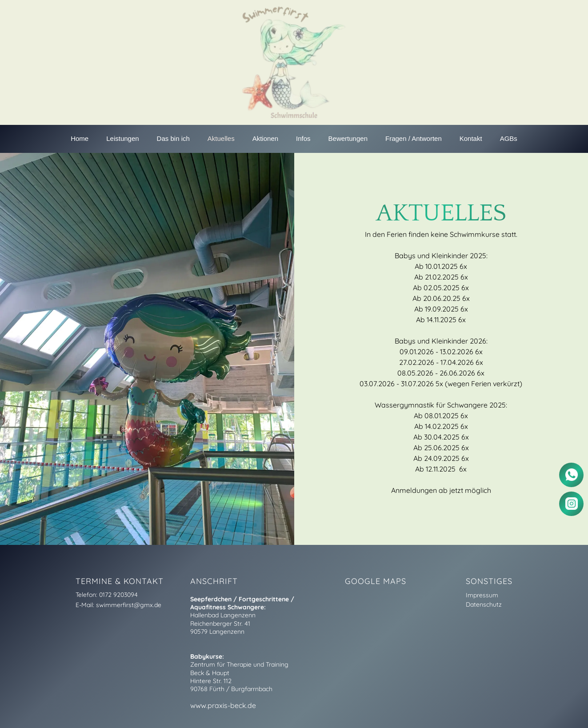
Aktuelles (221, 138)
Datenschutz (484, 604)
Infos (303, 138)
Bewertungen (348, 138)
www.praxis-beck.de (223, 705)
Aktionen (265, 138)
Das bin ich (173, 138)
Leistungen (122, 138)
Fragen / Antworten (414, 138)
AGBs (509, 138)
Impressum (482, 595)
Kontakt (471, 138)
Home (80, 138)
